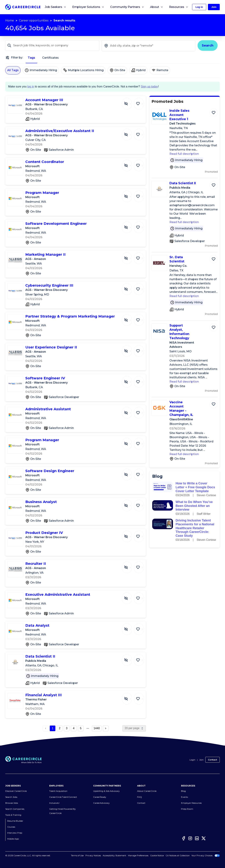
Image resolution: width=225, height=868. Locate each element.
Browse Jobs (12, 803)
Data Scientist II (183, 183)
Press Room (187, 809)
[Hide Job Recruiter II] (130, 566)
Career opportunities (34, 20)
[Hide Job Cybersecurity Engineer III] (130, 287)
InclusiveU (54, 803)
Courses (11, 827)
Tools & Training (13, 815)
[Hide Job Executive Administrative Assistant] (130, 596)
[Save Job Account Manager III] (140, 102)
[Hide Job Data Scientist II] (130, 658)
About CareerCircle (147, 791)
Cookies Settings (140, 855)
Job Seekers (56, 7)
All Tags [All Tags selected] (13, 70)
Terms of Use (81, 855)
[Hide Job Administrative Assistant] (130, 411)
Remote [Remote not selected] (160, 70)
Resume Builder (15, 821)
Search (208, 45)
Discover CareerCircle (16, 791)
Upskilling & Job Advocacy (106, 791)
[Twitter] (204, 838)
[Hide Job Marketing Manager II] (130, 256)
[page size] (134, 728)
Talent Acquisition (58, 791)
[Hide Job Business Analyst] (130, 504)
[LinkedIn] (197, 838)
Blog (183, 791)
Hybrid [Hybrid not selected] (138, 70)
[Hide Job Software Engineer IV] (130, 380)
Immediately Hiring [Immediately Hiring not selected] (41, 70)
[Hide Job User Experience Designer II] (130, 349)
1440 (97, 728)
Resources (179, 7)
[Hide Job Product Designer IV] (130, 535)
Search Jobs (11, 797)
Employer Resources (191, 803)
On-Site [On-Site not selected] (117, 70)
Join (201, 760)
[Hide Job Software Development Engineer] (130, 226)
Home (10, 20)
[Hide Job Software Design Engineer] (130, 473)
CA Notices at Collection (178, 855)
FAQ (139, 797)
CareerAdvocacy (101, 803)
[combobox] (148, 46)
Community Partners (127, 7)
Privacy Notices (97, 855)
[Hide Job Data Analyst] (130, 627)
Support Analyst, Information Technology (179, 332)
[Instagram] (190, 838)
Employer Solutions (88, 7)
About (157, 7)
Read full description (184, 154)
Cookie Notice (157, 855)
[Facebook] (184, 838)
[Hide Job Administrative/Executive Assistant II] (130, 133)
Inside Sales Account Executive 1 (179, 115)
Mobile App (13, 839)
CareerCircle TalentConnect (63, 797)
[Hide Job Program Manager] (130, 195)
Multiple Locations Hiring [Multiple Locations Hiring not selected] (83, 70)
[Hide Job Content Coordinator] (130, 164)
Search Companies (15, 809)
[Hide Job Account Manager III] (130, 102)
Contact (213, 760)
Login (192, 760)
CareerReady (100, 797)
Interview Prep (15, 833)
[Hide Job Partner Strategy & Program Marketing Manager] (130, 318)
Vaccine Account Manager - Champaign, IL (181, 409)
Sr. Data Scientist (177, 259)
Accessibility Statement (118, 855)
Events (184, 797)
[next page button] (106, 728)
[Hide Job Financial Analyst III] (130, 697)
